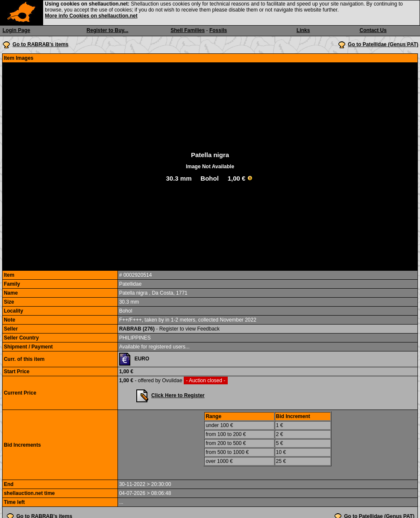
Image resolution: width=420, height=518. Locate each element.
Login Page (16, 30)
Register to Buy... (108, 30)
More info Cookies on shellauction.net (91, 16)
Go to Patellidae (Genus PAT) (383, 44)
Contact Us (373, 30)
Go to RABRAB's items (40, 44)
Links (303, 30)
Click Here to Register (178, 395)
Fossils (218, 30)
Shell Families (188, 30)
